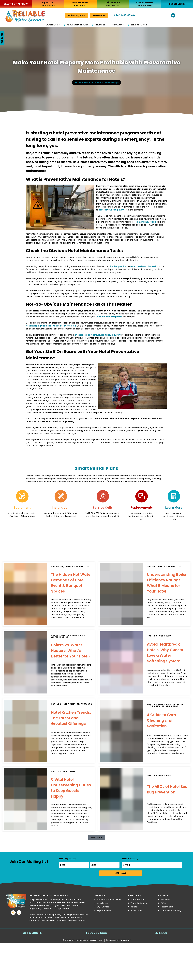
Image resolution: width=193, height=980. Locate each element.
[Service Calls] (103, 496)
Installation (61, 508)
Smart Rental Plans (96, 468)
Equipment (22, 508)
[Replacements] (142, 496)
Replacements (142, 508)
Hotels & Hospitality (85, 83)
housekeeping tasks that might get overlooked (51, 326)
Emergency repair (147, 222)
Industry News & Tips (108, 83)
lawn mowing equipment (109, 317)
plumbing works (117, 266)
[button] (173, 15)
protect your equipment (111, 210)
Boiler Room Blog (139, 25)
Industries (101, 25)
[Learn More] (174, 496)
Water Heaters (54, 25)
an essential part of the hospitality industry (97, 335)
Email (130, 859)
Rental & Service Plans (78, 25)
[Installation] (61, 496)
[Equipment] (22, 496)
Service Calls (103, 508)
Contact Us (119, 25)
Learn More (174, 508)
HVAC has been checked (143, 266)
